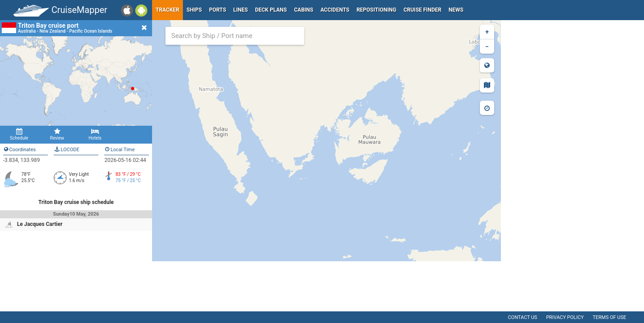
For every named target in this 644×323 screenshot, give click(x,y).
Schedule (19, 134)
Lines (241, 10)
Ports (218, 10)
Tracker (167, 10)
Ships (194, 10)
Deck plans (271, 10)
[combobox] (235, 36)
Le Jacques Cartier (40, 224)
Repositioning (376, 10)
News (456, 10)
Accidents (335, 10)
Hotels (95, 134)
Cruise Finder (422, 10)
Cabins (303, 10)
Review (57, 134)
